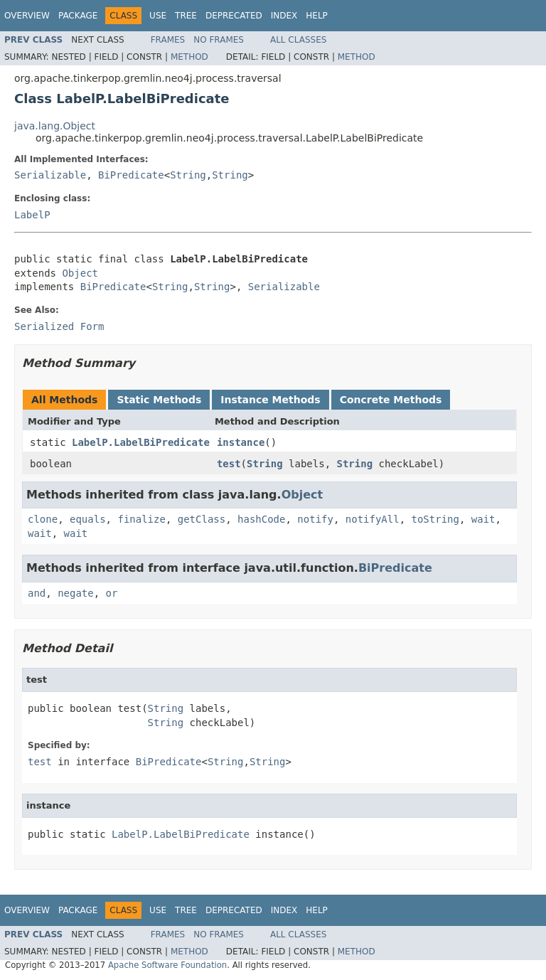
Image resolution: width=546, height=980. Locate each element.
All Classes (298, 40)
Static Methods (159, 400)
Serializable (50, 175)
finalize (141, 519)
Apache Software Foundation (167, 965)
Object (80, 273)
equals (88, 519)
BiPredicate (131, 175)
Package (78, 16)
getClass (202, 519)
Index (284, 16)
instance (241, 442)
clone (43, 519)
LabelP (32, 215)
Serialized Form (59, 326)
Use (158, 16)
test (229, 464)
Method (189, 57)
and (37, 593)
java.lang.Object (55, 126)
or (112, 593)
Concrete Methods (391, 400)
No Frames (219, 40)
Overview (27, 16)
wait (483, 519)
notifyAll (373, 519)
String (188, 175)
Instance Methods (270, 400)
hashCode (261, 519)
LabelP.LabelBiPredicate (141, 442)
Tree (186, 16)
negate (76, 593)
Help (317, 16)
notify (315, 519)
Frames (168, 40)
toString (435, 519)
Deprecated (234, 16)
